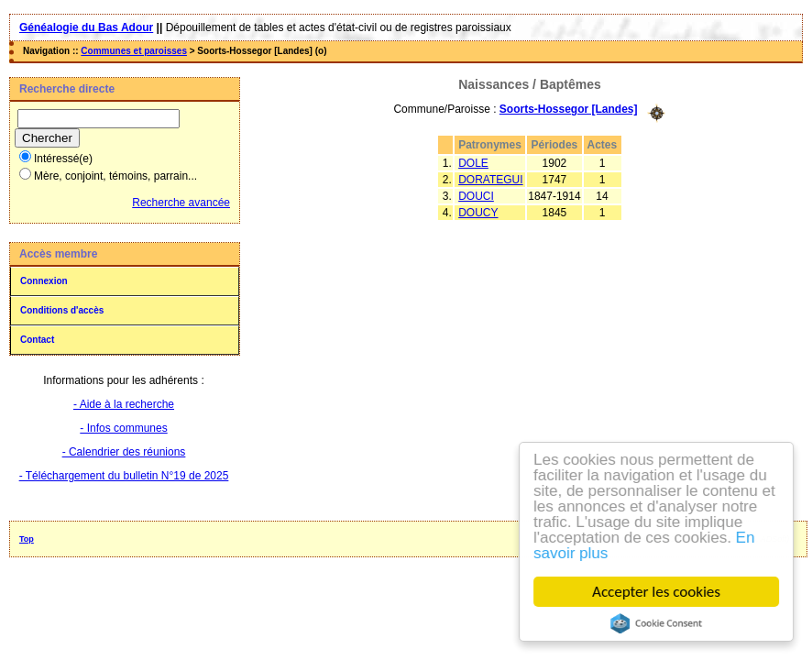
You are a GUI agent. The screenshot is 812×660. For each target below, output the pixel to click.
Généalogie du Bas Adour (86, 27)
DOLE (473, 163)
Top (27, 539)
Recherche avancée (181, 203)
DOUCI (476, 196)
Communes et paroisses (134, 51)
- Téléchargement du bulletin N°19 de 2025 (124, 476)
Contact (37, 340)
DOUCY (478, 213)
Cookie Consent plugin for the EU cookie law (657, 623)
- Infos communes (123, 428)
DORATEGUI (490, 180)
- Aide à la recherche (124, 404)
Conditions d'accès (62, 310)
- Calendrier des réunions (124, 452)
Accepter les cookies (657, 592)
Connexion (44, 281)
